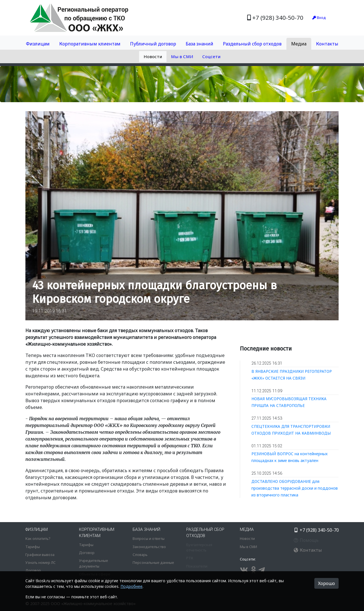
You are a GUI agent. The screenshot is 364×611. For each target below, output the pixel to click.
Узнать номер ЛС (40, 562)
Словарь (140, 555)
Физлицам (38, 44)
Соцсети (211, 56)
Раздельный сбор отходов (252, 44)
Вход (319, 17)
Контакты (327, 44)
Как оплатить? (38, 538)
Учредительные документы (94, 563)
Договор (33, 570)
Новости (153, 56)
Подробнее (131, 586)
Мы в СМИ (182, 56)
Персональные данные (153, 562)
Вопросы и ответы (149, 538)
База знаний (199, 44)
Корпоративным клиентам (90, 44)
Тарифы (33, 547)
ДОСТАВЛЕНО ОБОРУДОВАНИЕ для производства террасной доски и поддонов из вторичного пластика (295, 488)
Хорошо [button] (326, 583)
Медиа (299, 44)
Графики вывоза (40, 555)
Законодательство (149, 547)
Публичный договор (153, 44)
